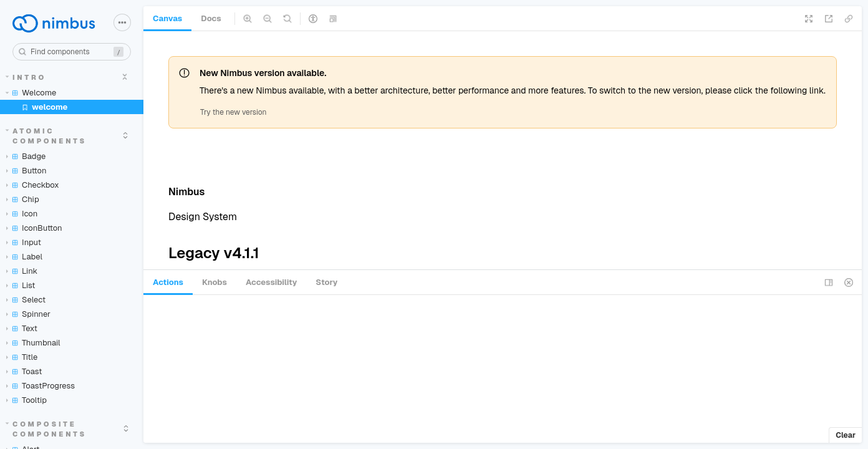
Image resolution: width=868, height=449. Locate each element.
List (21, 285)
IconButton (34, 228)
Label (24, 257)
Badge (26, 156)
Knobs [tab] (215, 282)
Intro (26, 77)
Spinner (28, 314)
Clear (846, 435)
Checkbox (33, 185)
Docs (211, 18)
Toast (24, 371)
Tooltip (27, 400)
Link (22, 271)
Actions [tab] (168, 282)
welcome (44, 107)
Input (24, 242)
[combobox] (72, 52)
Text (22, 328)
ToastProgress (41, 386)
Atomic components (46, 136)
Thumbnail (33, 343)
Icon (22, 214)
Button (26, 171)
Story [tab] (326, 282)
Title (22, 357)
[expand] (125, 77)
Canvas (167, 18)
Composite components (46, 429)
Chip (23, 199)
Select (26, 300)
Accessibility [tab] (271, 282)
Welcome (31, 93)
